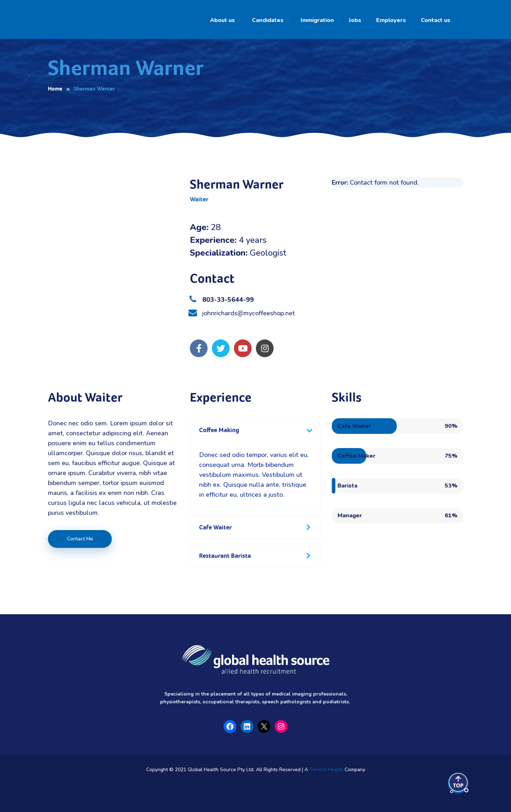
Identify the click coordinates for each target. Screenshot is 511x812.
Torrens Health (326, 770)
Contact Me (80, 539)
